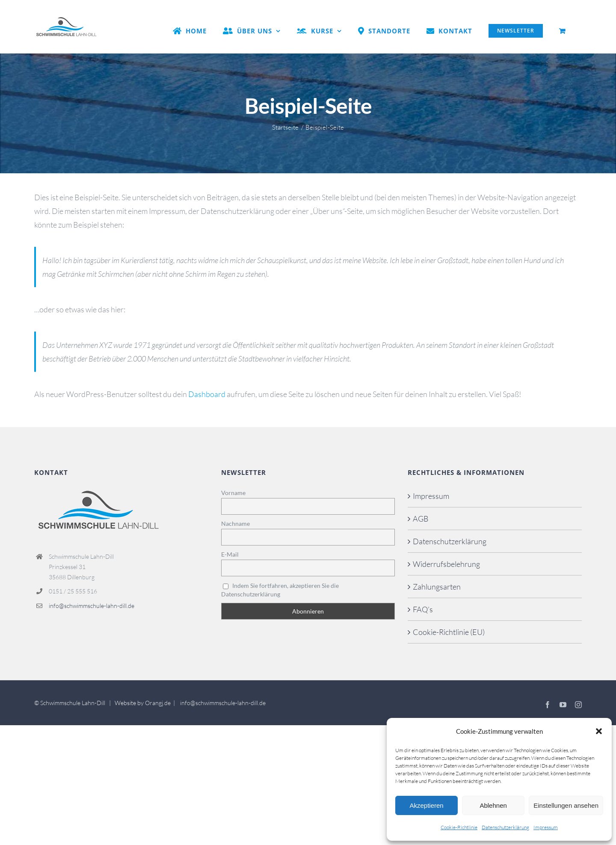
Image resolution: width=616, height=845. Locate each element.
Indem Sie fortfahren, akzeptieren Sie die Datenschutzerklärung (280, 590)
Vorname (233, 493)
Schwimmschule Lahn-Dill (73, 703)
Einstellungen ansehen (566, 805)
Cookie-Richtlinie (459, 827)
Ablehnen (493, 805)
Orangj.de (158, 703)
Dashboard (207, 394)
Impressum (546, 827)
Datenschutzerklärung (505, 827)
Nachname (235, 523)
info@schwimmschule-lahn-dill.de (92, 606)
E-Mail (230, 554)
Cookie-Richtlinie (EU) (449, 632)
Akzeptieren (426, 805)
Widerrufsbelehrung (446, 564)
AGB (421, 519)
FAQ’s (423, 609)
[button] (599, 731)
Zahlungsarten (437, 587)
